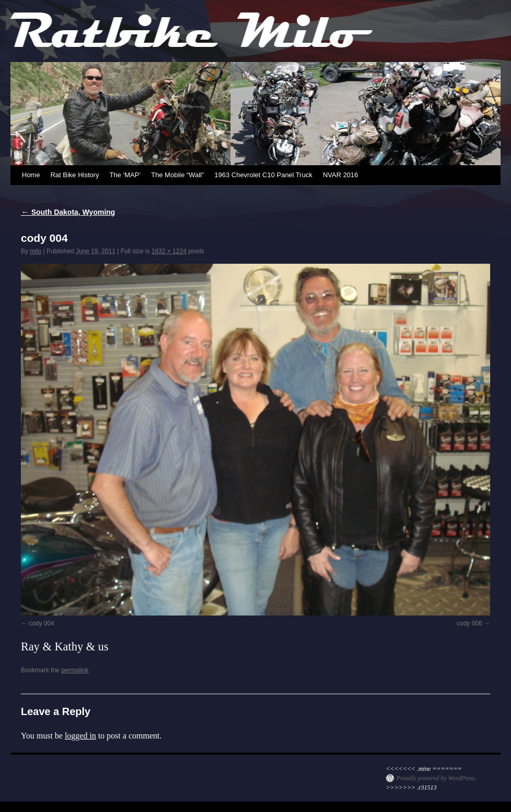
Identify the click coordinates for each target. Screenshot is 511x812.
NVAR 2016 (340, 175)
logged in (80, 736)
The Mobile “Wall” (178, 175)
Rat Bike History (75, 175)
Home (31, 175)
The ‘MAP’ (125, 175)
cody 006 (470, 623)
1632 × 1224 (169, 251)
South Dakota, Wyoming (68, 212)
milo (35, 251)
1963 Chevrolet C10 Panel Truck (263, 175)
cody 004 (41, 623)
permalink (75, 670)
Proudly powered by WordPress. (436, 778)
